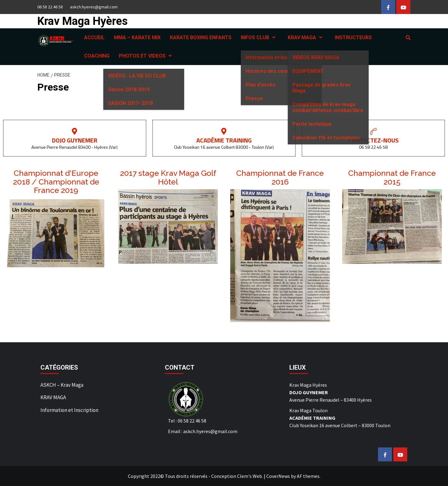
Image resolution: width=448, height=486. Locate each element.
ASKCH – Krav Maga (62, 385)
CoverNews (278, 476)
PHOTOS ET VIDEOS (147, 56)
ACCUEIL (94, 37)
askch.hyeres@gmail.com (94, 7)
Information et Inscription (69, 410)
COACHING (97, 56)
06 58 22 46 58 (50, 7)
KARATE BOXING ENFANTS (201, 37)
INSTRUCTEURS (353, 37)
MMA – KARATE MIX (137, 37)
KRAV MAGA (307, 37)
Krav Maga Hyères (82, 21)
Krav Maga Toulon (308, 410)
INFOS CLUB (260, 37)
